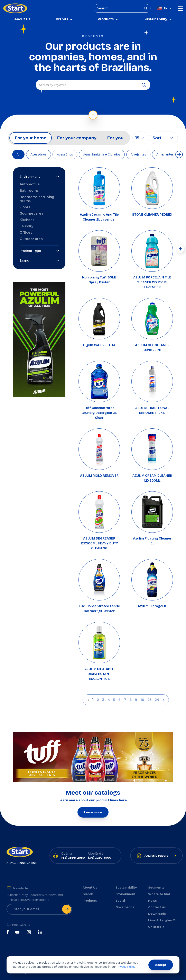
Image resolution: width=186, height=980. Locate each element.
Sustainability (126, 887)
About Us (22, 18)
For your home (31, 137)
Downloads (157, 913)
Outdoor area (31, 238)
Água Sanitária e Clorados (102, 153)
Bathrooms (29, 190)
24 (157, 699)
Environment (125, 893)
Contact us (157, 906)
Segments (156, 887)
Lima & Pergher (162, 919)
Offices (26, 231)
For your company (77, 137)
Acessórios (39, 153)
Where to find (159, 893)
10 (142, 699)
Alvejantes (138, 153)
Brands (88, 893)
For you (115, 137)
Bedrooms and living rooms (37, 198)
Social (120, 900)
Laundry (26, 225)
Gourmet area (31, 212)
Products (90, 900)
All (18, 153)
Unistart (156, 926)
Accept (161, 965)
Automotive (30, 183)
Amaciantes (165, 153)
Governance (125, 906)
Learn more (93, 811)
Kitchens (27, 219)
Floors (25, 206)
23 (149, 699)
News (152, 900)
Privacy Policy (126, 967)
